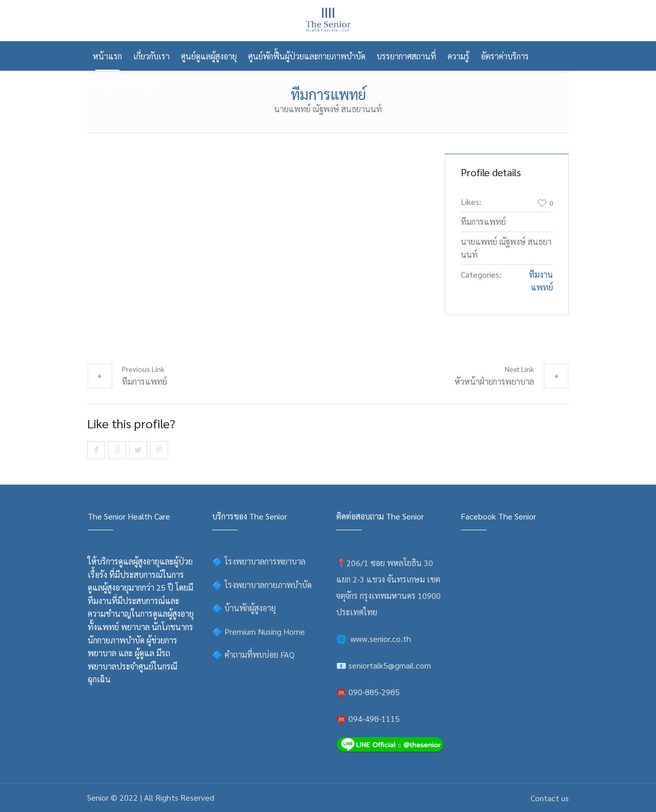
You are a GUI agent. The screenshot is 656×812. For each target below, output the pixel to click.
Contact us (550, 798)
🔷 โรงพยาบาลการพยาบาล (259, 561)
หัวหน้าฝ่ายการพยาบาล (494, 381)
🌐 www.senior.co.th (374, 639)
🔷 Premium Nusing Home (259, 631)
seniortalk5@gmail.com (390, 665)
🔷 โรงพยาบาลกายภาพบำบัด (262, 585)
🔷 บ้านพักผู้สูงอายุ (244, 608)
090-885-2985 (374, 692)
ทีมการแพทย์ (145, 381)
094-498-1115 (374, 719)
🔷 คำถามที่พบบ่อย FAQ (253, 654)
